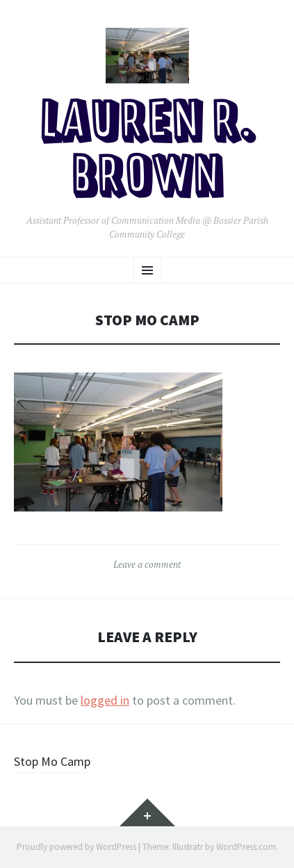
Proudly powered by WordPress (76, 847)
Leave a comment (147, 564)
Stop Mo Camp (52, 761)
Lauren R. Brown (147, 152)
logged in (105, 700)
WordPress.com (246, 847)
